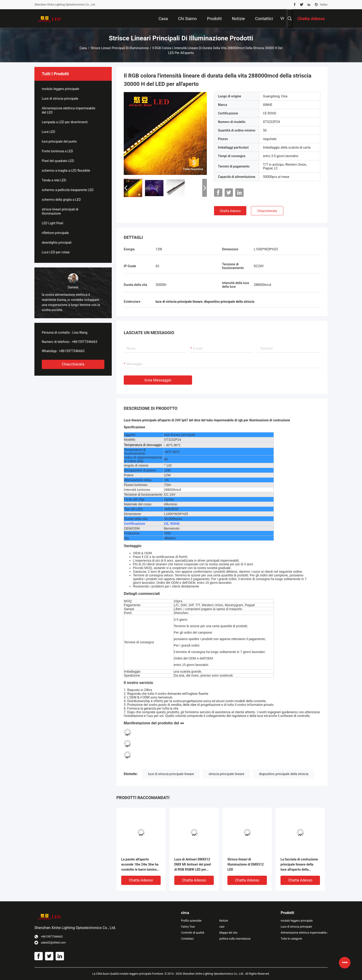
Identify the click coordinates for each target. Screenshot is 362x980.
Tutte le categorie (291, 939)
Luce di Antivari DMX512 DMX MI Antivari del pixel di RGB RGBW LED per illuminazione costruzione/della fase (193, 865)
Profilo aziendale (191, 921)
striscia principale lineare (226, 774)
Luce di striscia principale (60, 99)
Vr (282, 18)
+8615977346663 (84, 342)
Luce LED (48, 132)
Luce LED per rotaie (56, 252)
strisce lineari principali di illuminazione (120, 48)
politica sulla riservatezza (235, 939)
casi (222, 927)
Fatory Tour (188, 927)
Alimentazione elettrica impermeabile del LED (69, 110)
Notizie (224, 921)
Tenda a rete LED (54, 180)
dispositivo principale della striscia (284, 774)
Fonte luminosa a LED (57, 151)
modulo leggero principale (60, 89)
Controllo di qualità (193, 933)
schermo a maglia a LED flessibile (66, 171)
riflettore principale (55, 233)
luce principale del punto (59, 141)
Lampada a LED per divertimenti (65, 122)
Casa (83, 48)
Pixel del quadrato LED (58, 161)
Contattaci (187, 939)
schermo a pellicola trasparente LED (68, 190)
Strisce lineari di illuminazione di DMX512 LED (246, 864)
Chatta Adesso (230, 211)
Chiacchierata (73, 364)
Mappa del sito (228, 933)
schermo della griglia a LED (61, 200)
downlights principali (57, 243)
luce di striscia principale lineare (171, 774)
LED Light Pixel (53, 223)
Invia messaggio (158, 380)
